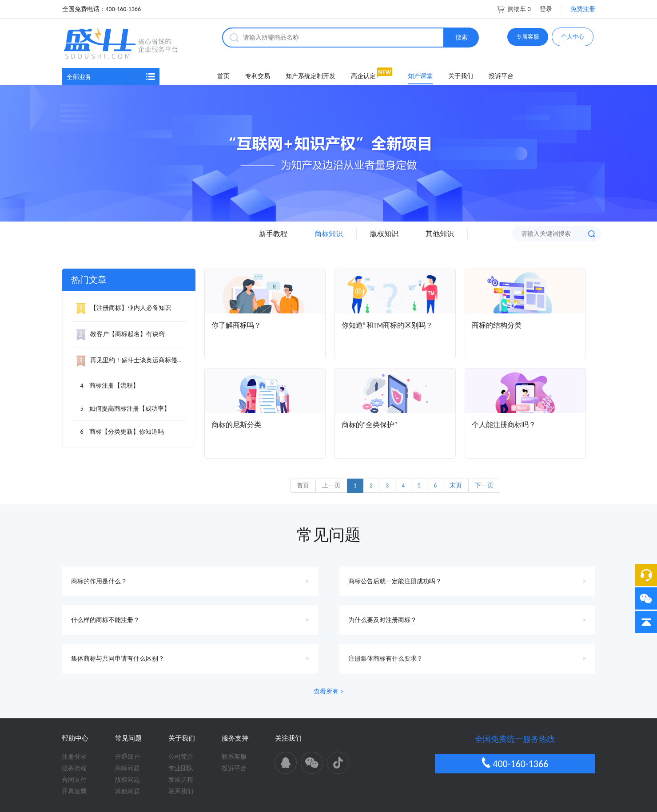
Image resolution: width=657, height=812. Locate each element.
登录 (546, 9)
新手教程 (273, 234)
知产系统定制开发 (311, 76)
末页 (456, 485)
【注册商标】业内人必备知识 (123, 308)
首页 (223, 76)
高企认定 (363, 76)
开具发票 (74, 791)
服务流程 (74, 768)
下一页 (484, 485)
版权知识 (384, 234)
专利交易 (258, 76)
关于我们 (461, 76)
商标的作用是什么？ (99, 581)
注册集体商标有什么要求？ (386, 659)
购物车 (513, 9)
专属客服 (528, 37)
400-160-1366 (515, 763)
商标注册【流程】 (114, 386)
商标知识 (329, 234)
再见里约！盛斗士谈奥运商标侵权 (130, 360)
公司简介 (181, 757)
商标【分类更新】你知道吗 (127, 432)
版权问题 (127, 780)
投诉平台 (501, 76)
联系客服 (234, 757)
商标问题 (127, 768)
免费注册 (583, 9)
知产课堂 (420, 76)
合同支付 (74, 780)
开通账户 (127, 757)
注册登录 (74, 757)
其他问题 (127, 791)
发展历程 (181, 780)
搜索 (462, 38)
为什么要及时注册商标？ (382, 620)
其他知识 (440, 234)
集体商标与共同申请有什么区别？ (118, 659)
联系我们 (181, 791)
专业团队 (181, 768)
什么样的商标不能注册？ (105, 620)
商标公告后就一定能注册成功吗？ (395, 581)
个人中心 (573, 37)
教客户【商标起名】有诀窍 (120, 334)
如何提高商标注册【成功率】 (130, 409)
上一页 (331, 485)
